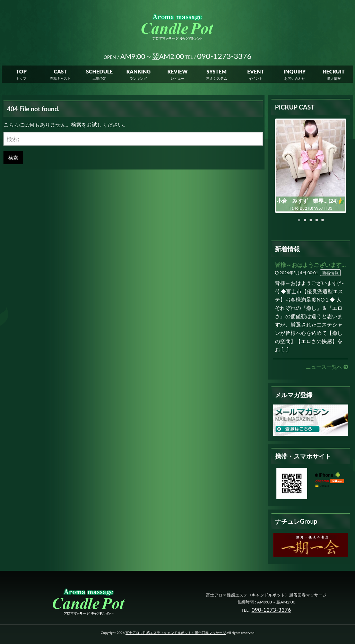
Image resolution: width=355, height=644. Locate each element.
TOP (21, 73)
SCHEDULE (99, 73)
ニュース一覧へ (327, 367)
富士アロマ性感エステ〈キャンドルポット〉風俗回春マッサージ (176, 633)
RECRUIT (334, 73)
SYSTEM (217, 73)
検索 (13, 158)
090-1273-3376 (271, 610)
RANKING (138, 73)
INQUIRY (295, 73)
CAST (60, 73)
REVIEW (177, 73)
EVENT (256, 73)
